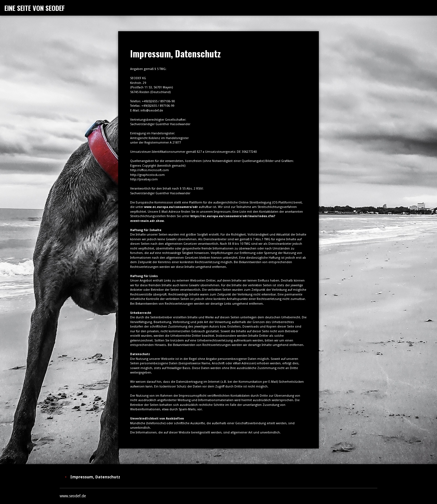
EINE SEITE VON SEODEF (35, 8)
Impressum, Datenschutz (95, 477)
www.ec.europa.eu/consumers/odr (171, 207)
